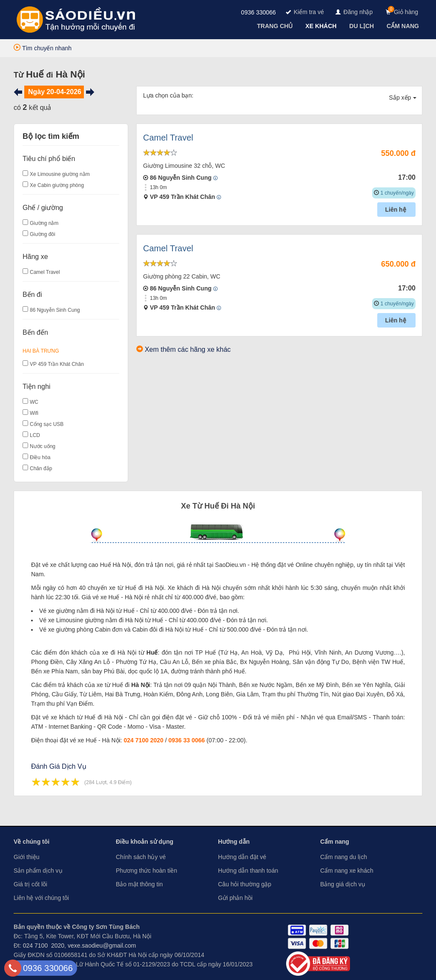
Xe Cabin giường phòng (57, 185)
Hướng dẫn (234, 842)
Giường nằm (44, 223)
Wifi (34, 413)
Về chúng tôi (32, 842)
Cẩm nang (335, 842)
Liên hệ (396, 210)
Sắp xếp (403, 98)
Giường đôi (43, 234)
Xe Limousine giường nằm (60, 174)
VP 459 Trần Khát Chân (57, 364)
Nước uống (43, 446)
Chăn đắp (41, 468)
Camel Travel (45, 272)
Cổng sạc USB (47, 424)
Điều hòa (40, 457)
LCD (35, 435)
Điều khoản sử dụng (145, 842)
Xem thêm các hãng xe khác (188, 349)
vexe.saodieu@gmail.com (102, 946)
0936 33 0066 (187, 740)
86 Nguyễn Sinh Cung (55, 310)
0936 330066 (258, 12)
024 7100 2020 (143, 740)
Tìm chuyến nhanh (43, 48)
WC (34, 402)
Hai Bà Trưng (41, 351)
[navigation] (276, 26)
